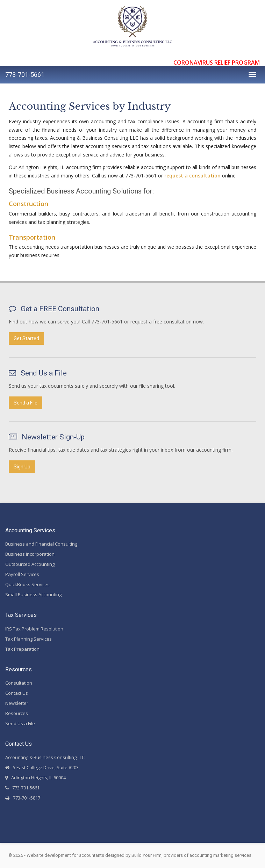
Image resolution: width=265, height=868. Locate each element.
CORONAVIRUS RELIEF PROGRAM (217, 63)
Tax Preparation (22, 649)
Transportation (32, 237)
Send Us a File (20, 723)
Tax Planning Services (28, 639)
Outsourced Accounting (30, 564)
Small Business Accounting (33, 595)
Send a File (26, 403)
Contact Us (17, 693)
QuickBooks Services (27, 584)
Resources (17, 713)
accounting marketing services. (221, 855)
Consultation (19, 683)
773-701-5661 (25, 75)
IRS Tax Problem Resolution (34, 629)
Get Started (26, 338)
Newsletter (17, 703)
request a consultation (192, 176)
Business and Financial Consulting (41, 544)
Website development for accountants (65, 855)
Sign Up (22, 467)
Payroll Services (22, 574)
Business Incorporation (30, 554)
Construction (28, 204)
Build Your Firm (146, 855)
